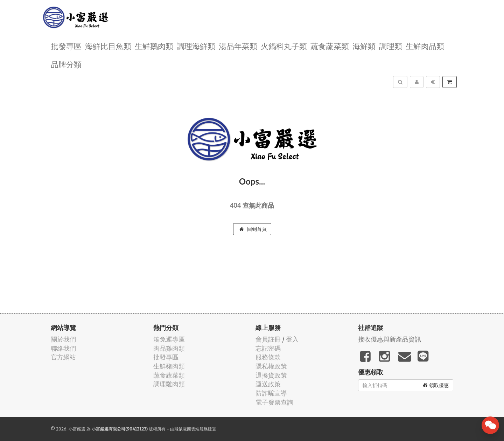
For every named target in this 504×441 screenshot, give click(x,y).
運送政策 (268, 384)
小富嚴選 (77, 429)
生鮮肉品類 (425, 46)
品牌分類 (66, 64)
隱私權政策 (271, 366)
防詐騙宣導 (271, 393)
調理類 (391, 46)
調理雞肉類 (169, 384)
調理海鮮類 (196, 46)
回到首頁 (253, 229)
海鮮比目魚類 (108, 46)
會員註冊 (268, 339)
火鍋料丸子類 (284, 46)
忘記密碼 (268, 348)
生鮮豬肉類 (169, 366)
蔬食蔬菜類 (330, 46)
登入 (292, 339)
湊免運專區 (169, 339)
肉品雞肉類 (169, 348)
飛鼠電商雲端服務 (191, 429)
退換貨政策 (271, 375)
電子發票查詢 (274, 402)
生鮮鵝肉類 (154, 46)
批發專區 (66, 46)
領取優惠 (436, 385)
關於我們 (63, 339)
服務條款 (268, 357)
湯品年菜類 (238, 46)
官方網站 (63, 357)
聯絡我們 (63, 348)
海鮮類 (364, 46)
